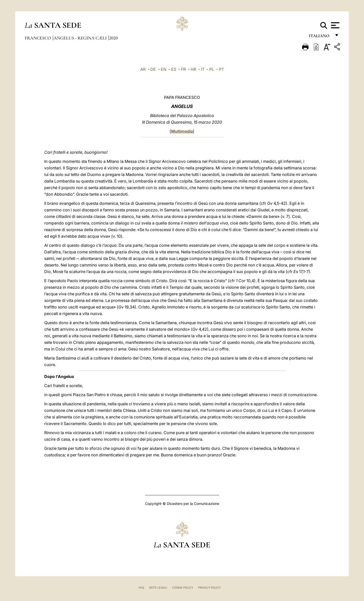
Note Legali (158, 588)
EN (164, 69)
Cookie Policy (183, 588)
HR (193, 69)
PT (221, 69)
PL (212, 69)
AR (143, 69)
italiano (320, 37)
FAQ (141, 588)
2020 (113, 38)
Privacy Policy (209, 588)
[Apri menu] (335, 25)
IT (203, 69)
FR (183, 69)
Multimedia (182, 131)
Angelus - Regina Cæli (81, 38)
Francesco (38, 38)
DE (153, 69)
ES (174, 69)
